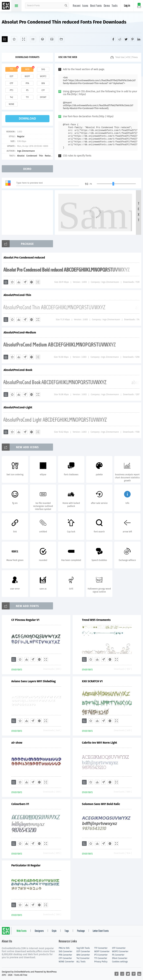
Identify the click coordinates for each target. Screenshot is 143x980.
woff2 (43, 76)
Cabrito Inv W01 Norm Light (100, 743)
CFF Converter (65, 958)
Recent (77, 6)
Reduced (49, 156)
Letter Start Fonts (101, 931)
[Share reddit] (120, 39)
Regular (21, 136)
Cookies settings (120, 962)
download (27, 119)
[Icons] (52, 39)
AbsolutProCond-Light (18, 407)
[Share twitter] (126, 39)
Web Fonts (22, 931)
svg (43, 69)
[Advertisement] (28, 212)
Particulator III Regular (26, 865)
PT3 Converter (101, 955)
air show (17, 743)
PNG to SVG (64, 948)
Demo (107, 6)
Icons (85, 6)
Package (81, 931)
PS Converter (118, 955)
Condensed (32, 156)
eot (11, 76)
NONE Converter (66, 962)
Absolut (21, 156)
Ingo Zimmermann (26, 151)
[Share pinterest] (133, 39)
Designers (39, 931)
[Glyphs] (33, 39)
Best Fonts (96, 6)
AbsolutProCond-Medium (20, 332)
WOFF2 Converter (120, 951)
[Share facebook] (113, 39)
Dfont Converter (120, 958)
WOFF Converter (102, 951)
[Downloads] (19, 282)
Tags (67, 931)
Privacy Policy (101, 962)
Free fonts (6, 6)
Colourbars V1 (20, 804)
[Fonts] (61, 39)
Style (54, 931)
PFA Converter (65, 955)
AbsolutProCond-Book (18, 370)
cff (43, 90)
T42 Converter (83, 958)
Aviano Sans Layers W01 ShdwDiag (34, 681)
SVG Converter (65, 951)
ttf (11, 69)
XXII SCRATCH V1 (92, 681)
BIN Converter (83, 955)
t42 (12, 97)
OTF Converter (119, 948)
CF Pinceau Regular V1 (25, 620)
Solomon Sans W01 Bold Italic (101, 804)
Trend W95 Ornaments (96, 620)
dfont (43, 97)
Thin (41, 156)
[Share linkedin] (139, 39)
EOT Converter (83, 951)
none (11, 104)
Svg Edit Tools (83, 948)
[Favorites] (14, 39)
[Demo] (24, 39)
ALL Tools (81, 962)
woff (27, 76)
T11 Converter (101, 958)
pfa (27, 83)
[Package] (42, 39)
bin (43, 83)
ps (27, 90)
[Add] (5, 39)
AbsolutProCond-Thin (17, 295)
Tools (115, 6)
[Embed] (31, 282)
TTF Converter (101, 948)
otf (12, 83)
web (27, 69)
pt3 (11, 90)
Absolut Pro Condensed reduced (24, 258)
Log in (127, 6)
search (66, 6)
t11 (27, 97)
